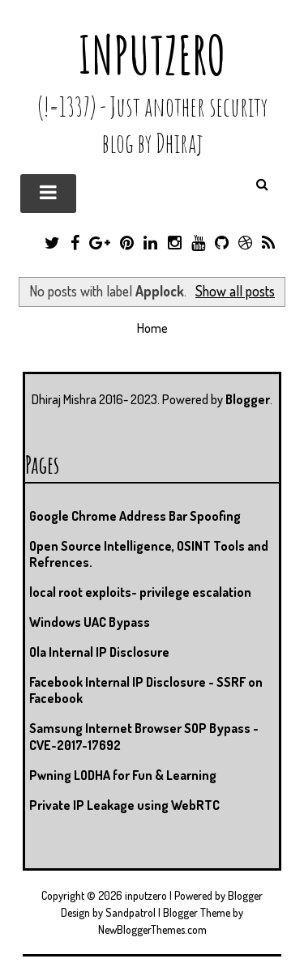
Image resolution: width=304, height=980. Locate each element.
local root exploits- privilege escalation (140, 592)
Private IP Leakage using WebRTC (124, 805)
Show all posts (235, 291)
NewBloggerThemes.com (152, 929)
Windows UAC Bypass (90, 622)
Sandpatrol (131, 912)
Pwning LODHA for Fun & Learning (123, 775)
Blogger (248, 399)
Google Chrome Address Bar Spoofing (135, 516)
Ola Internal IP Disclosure (99, 652)
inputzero (152, 55)
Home (152, 328)
